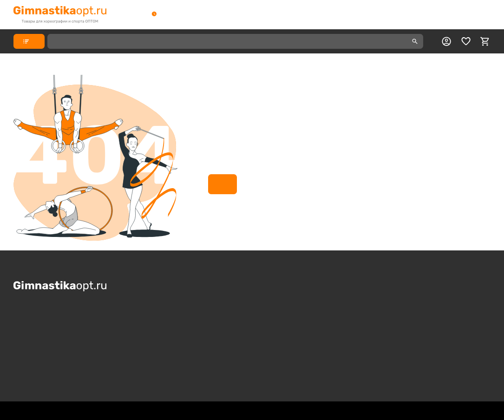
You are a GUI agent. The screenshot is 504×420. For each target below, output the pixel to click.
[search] (415, 41)
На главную (223, 184)
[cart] (485, 41)
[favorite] (466, 41)
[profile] (446, 41)
